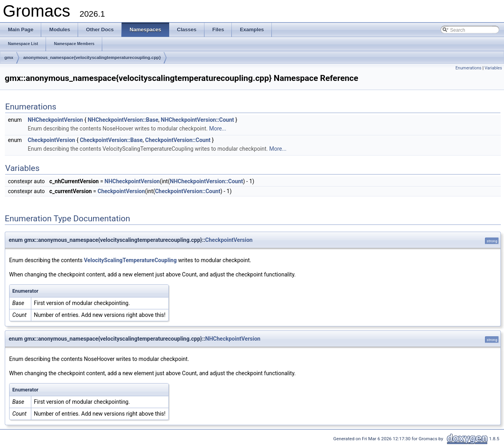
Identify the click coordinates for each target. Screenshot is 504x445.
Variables (493, 68)
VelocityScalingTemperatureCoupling (130, 260)
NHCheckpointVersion (55, 120)
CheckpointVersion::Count (178, 140)
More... (218, 129)
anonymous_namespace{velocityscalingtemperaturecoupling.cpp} (92, 58)
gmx (9, 58)
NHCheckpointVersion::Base (123, 120)
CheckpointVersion (52, 140)
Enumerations (468, 68)
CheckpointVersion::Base (111, 140)
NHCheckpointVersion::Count (198, 120)
